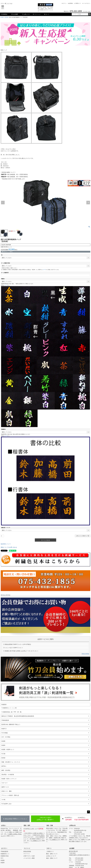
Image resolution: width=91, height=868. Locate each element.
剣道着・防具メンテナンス (9, 779)
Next (88, 203)
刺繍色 (3, 279)
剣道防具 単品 (5, 856)
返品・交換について (52, 858)
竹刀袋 (3, 754)
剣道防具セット (5, 854)
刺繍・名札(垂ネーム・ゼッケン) (11, 762)
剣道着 (3, 741)
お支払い (4, 825)
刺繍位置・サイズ (6, 528)
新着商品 (4, 14)
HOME (2, 17)
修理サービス (5, 787)
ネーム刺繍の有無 (6, 263)
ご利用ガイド (78, 3)
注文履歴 (15, 14)
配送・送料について (52, 854)
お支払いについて (51, 856)
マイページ (37, 14)
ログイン (64, 3)
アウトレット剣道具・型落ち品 (10, 795)
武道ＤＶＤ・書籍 (6, 791)
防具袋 (6, 17)
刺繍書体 (4, 429)
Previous (3, 203)
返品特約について (6, 544)
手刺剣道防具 (5, 720)
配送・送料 (27, 825)
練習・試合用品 (6, 770)
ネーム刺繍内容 (5, 273)
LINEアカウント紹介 (29, 856)
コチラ (44, 270)
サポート (49, 848)
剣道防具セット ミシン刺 (10, 708)
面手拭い (4, 766)
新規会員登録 (85, 654)
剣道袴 (3, 745)
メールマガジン (87, 3)
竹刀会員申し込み (6, 804)
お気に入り (26, 14)
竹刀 (2, 858)
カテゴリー (4, 848)
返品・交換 (50, 825)
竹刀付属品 (5, 733)
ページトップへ (89, 812)
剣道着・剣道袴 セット (8, 749)
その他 (3, 800)
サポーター (5, 783)
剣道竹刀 (4, 729)
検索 (90, 14)
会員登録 (71, 3)
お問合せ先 (72, 825)
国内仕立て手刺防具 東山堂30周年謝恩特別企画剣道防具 (18, 716)
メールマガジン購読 (29, 858)
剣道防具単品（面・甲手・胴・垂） (12, 712)
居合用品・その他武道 (8, 774)
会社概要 (72, 848)
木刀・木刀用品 (6, 737)
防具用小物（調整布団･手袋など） (11, 724)
